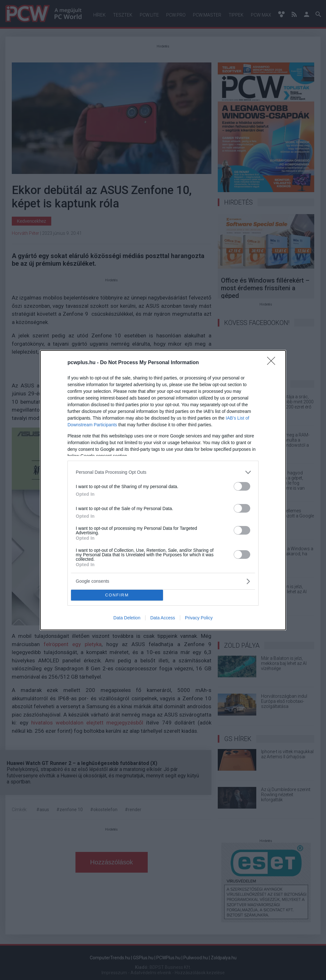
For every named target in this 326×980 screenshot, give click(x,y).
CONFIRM (117, 595)
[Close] (273, 363)
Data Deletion (127, 618)
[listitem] (163, 472)
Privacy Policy (199, 618)
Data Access (163, 618)
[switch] (242, 486)
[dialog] (163, 490)
